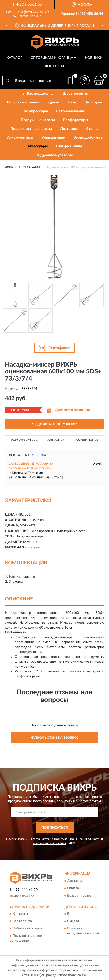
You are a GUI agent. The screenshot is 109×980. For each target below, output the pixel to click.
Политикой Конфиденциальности (77, 839)
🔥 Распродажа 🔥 (38, 94)
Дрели (54, 102)
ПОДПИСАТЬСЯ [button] (55, 828)
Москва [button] (39, 455)
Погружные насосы (38, 120)
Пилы (73, 102)
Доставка (75, 881)
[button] (27, 16)
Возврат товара (79, 896)
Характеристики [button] (24, 440)
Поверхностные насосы (31, 129)
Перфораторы (76, 120)
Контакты (54, 66)
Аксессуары (38, 146)
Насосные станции (23, 102)
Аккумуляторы (20, 138)
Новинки (94, 58)
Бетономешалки (71, 111)
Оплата (73, 888)
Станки (92, 129)
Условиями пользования (49, 843)
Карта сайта (22, 921)
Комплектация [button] (86, 440)
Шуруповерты (75, 94)
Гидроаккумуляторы (55, 155)
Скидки (73, 921)
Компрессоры (36, 111)
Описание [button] (56, 440)
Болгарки (94, 102)
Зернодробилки (88, 138)
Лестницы (69, 129)
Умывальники (53, 138)
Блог (71, 914)
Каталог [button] (14, 58)
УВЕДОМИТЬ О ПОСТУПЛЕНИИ (55, 424)
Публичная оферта (27, 929)
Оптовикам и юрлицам (54, 58)
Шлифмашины (69, 146)
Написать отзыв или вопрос (54, 738)
